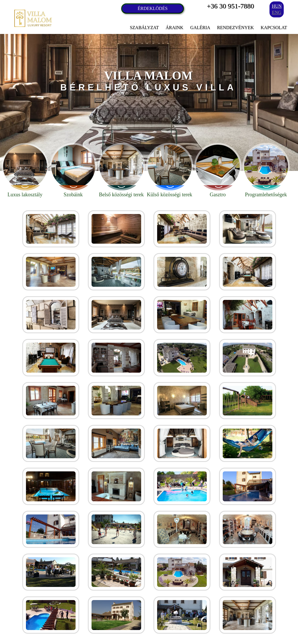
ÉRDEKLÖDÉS (153, 8)
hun (277, 6)
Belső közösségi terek (121, 170)
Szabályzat (144, 28)
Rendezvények (235, 28)
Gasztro (218, 170)
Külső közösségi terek (170, 170)
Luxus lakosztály (25, 170)
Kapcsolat (274, 28)
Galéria (200, 28)
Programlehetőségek (266, 170)
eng (277, 12)
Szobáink (73, 170)
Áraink (175, 28)
